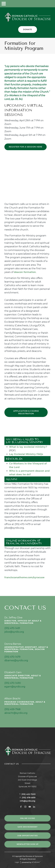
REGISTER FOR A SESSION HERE (26, 147)
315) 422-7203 (29, 794)
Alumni (12, 479)
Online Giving (28, 818)
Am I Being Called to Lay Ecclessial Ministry (24, 441)
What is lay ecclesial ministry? (28, 447)
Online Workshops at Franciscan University (24, 542)
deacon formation (25, 272)
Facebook (28, 4)
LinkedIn (50, 4)
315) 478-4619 (29, 797)
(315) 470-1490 (13, 683)
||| (4, 4)
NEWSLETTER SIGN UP (28, 844)
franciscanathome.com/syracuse (24, 577)
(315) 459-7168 (12, 709)
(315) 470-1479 (12, 657)
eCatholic (36, 862)
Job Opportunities (27, 836)
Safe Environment (28, 827)
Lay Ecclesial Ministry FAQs (26, 454)
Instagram (35, 4)
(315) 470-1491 (12, 628)
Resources (14, 459)
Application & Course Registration (26, 412)
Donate (28, 29)
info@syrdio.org (27, 801)
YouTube (43, 4)
